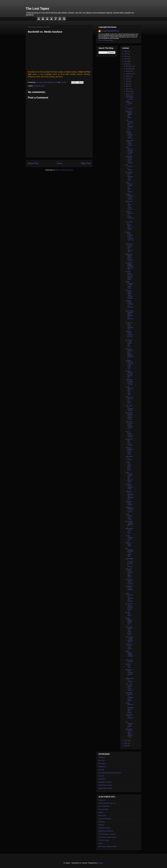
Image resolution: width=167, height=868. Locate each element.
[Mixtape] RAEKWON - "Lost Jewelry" (129, 509)
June (127, 81)
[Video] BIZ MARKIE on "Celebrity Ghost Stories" (129, 697)
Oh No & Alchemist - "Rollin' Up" (129, 538)
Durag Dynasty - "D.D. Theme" (129, 517)
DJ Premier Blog (103, 809)
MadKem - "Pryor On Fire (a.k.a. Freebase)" (129, 216)
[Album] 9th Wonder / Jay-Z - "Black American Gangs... (129, 733)
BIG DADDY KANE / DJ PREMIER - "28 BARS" (129, 176)
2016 (126, 57)
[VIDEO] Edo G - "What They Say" (129, 98)
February (129, 91)
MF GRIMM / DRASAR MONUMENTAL (110, 773)
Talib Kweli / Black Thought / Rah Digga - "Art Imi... (129, 573)
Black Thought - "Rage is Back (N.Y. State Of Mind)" (129, 477)
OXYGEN (101, 776)
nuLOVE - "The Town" (128, 666)
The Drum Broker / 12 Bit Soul (107, 834)
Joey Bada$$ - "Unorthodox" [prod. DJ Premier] (129, 563)
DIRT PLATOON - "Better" (129, 167)
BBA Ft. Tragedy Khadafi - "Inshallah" (129, 654)
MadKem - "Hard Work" (128, 544)
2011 (126, 743)
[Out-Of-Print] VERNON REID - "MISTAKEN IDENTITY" (129, 316)
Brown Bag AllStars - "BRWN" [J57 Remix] (129, 114)
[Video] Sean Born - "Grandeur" (129, 717)
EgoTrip (101, 813)
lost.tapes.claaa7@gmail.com (110, 31)
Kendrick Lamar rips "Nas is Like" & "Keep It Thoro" (129, 276)
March (128, 89)
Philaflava (101, 825)
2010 (126, 746)
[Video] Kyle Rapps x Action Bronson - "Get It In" (129, 257)
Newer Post (33, 163)
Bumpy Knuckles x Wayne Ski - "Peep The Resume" (129, 187)
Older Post (86, 163)
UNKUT (101, 843)
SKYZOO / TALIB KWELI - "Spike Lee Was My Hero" (129, 294)
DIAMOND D (102, 767)
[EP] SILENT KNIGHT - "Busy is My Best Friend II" (129, 416)
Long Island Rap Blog (105, 819)
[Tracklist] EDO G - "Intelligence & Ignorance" (129, 305)
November (129, 69)
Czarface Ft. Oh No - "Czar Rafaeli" (129, 646)
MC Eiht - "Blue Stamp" (129, 614)
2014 (126, 62)
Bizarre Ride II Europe (129, 661)
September (129, 74)
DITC (43, 86)
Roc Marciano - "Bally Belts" (129, 724)
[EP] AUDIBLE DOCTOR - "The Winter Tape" (129, 552)
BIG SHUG (102, 761)
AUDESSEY (102, 757)
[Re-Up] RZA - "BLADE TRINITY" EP (129, 524)
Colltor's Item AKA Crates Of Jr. (107, 803)
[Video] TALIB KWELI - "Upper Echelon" (129, 143)
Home (60, 163)
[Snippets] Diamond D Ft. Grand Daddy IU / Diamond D (129, 354)
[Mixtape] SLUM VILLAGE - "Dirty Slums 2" (129, 135)
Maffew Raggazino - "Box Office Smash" (129, 285)
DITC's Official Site (104, 806)
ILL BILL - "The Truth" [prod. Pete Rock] (128, 466)
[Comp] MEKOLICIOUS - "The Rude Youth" (129, 391)
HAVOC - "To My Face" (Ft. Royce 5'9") (129, 400)
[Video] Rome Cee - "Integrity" (129, 680)
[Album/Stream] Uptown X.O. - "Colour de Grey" (129, 205)
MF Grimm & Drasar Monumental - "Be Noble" (129, 607)
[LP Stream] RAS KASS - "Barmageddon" (129, 326)
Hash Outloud (102, 816)
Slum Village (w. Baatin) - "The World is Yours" (129, 226)
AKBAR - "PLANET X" (129, 103)
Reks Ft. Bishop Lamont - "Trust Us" (129, 434)
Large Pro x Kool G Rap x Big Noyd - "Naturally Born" (129, 495)
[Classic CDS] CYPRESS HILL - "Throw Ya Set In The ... (129, 237)
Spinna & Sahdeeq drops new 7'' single (129, 451)
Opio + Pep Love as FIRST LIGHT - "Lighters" (129, 687)
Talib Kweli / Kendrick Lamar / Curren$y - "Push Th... (129, 426)
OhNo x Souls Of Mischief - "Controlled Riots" (129, 151)
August (128, 76)
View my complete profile (106, 40)
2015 (126, 59)
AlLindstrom (102, 800)
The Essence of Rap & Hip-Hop (108, 837)
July (127, 79)
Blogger (100, 863)
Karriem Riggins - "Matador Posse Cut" (129, 621)
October (128, 71)
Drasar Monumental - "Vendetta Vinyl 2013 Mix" (129, 597)
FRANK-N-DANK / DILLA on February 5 (129, 335)
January (128, 94)
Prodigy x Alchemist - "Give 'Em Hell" (129, 197)
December (129, 66)
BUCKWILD (102, 764)
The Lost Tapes (38, 9)
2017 (126, 54)
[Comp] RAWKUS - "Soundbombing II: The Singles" (129, 708)
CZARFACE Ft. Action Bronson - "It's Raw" (129, 382)
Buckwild (37, 86)
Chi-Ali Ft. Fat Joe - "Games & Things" (129, 486)
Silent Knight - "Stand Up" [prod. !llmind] (129, 639)
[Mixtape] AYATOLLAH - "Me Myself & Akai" (129, 374)
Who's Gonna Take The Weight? (108, 847)
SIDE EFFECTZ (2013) (105, 785)
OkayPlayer (102, 822)
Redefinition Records (105, 828)
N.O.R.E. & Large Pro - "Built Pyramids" (129, 582)
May (127, 84)
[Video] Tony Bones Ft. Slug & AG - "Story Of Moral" (129, 248)
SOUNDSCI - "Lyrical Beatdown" (129, 589)
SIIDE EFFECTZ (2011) (105, 788)
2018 (126, 51)
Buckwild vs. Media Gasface (129, 503)
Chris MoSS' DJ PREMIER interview (129, 408)
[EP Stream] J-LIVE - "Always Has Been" (129, 343)
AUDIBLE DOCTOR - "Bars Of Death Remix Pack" (129, 365)
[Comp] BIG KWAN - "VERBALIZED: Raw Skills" (129, 266)
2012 (126, 741)
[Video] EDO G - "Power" (129, 458)
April (127, 86)
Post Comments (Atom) (64, 170)
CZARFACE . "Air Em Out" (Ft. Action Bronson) (129, 160)
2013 (126, 64)
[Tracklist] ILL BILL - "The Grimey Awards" (129, 442)
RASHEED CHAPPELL (105, 782)
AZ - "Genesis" (129, 108)
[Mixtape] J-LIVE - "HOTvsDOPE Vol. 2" (129, 673)
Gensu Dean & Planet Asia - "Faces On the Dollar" (129, 631)
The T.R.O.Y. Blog (104, 840)
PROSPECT (102, 779)
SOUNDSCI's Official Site (106, 831)
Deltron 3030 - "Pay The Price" (129, 531)
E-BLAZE (101, 770)
